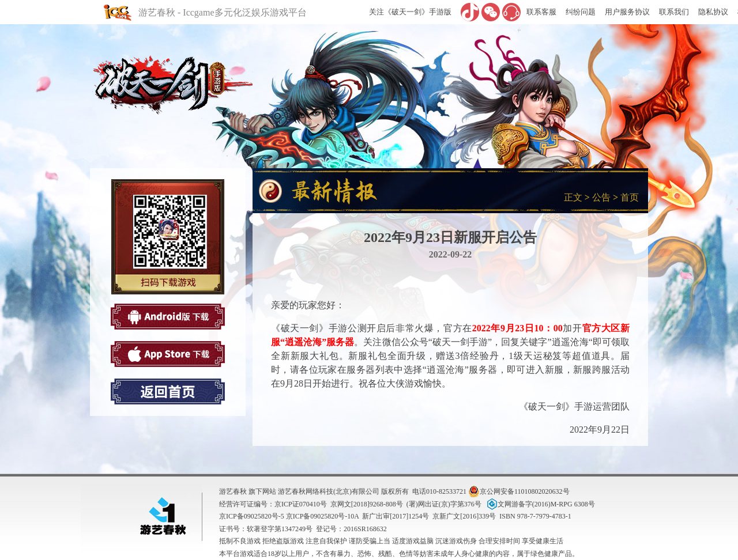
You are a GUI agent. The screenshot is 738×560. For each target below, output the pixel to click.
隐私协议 (713, 12)
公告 (601, 197)
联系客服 (541, 12)
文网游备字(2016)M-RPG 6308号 (540, 504)
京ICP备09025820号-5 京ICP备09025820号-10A (289, 516)
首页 (630, 197)
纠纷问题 (581, 12)
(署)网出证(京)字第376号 (444, 504)
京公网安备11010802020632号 (519, 491)
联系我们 (674, 12)
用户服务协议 (627, 12)
